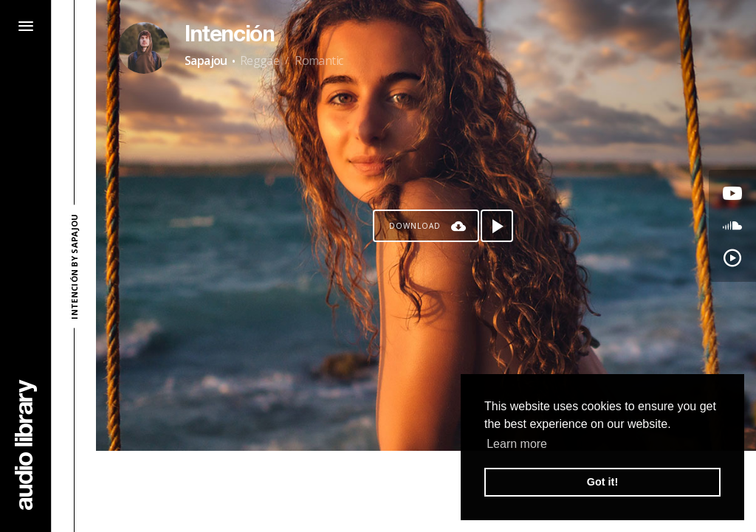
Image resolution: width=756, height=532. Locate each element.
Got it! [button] (602, 482)
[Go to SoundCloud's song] (732, 226)
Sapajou (206, 61)
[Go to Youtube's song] (732, 193)
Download (415, 226)
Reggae (260, 61)
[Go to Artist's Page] (144, 48)
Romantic (319, 61)
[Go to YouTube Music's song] (732, 258)
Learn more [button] (517, 444)
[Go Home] (26, 445)
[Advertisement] (426, 491)
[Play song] (497, 226)
